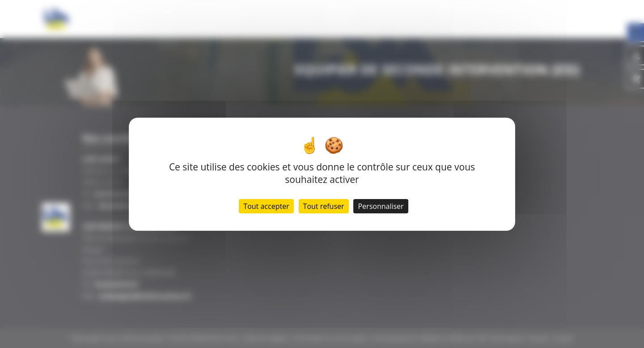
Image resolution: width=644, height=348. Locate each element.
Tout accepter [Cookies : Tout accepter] (266, 206)
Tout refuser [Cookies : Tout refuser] (324, 206)
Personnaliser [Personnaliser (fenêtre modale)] (381, 206)
